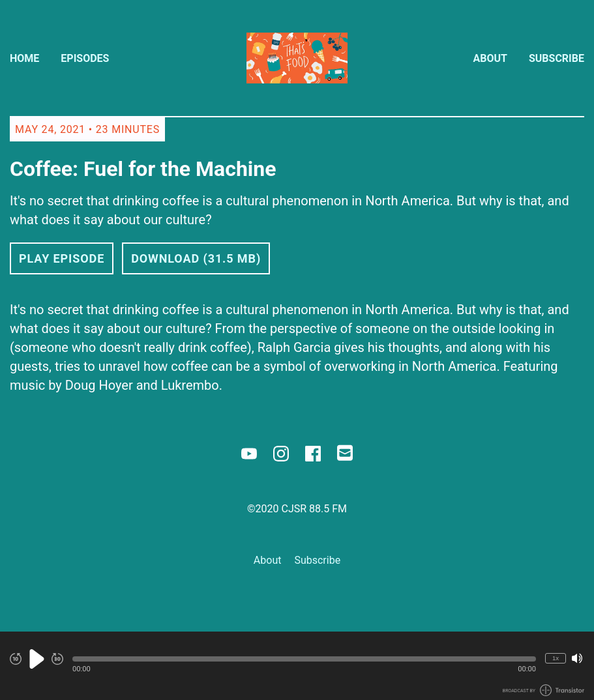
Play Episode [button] (62, 258)
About (490, 58)
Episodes (85, 58)
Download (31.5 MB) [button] (196, 258)
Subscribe (557, 58)
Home (24, 58)
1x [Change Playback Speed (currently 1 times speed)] (556, 658)
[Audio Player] (297, 666)
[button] (304, 659)
